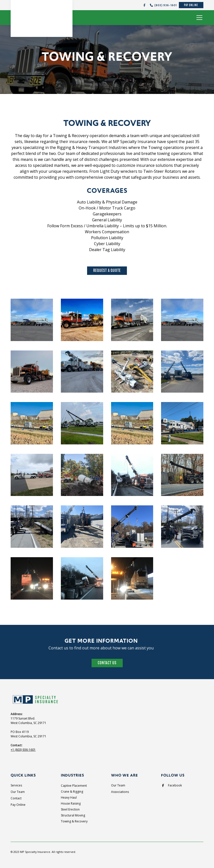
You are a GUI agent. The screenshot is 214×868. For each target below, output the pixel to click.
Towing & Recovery (74, 821)
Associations (120, 792)
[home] (42, 16)
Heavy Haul (69, 797)
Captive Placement (74, 786)
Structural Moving (73, 815)
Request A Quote (107, 271)
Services (16, 785)
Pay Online (191, 5)
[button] (198, 18)
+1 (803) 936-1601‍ (23, 750)
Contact (16, 798)
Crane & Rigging (72, 792)
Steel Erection (70, 809)
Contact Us (107, 663)
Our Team (18, 792)
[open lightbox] (32, 321)
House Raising (71, 803)
